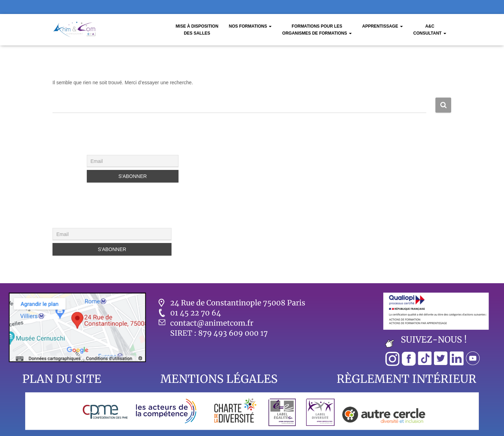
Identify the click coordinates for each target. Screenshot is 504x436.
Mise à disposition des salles (197, 30)
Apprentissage (383, 26)
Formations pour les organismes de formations (317, 30)
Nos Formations (250, 26)
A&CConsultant (430, 30)
